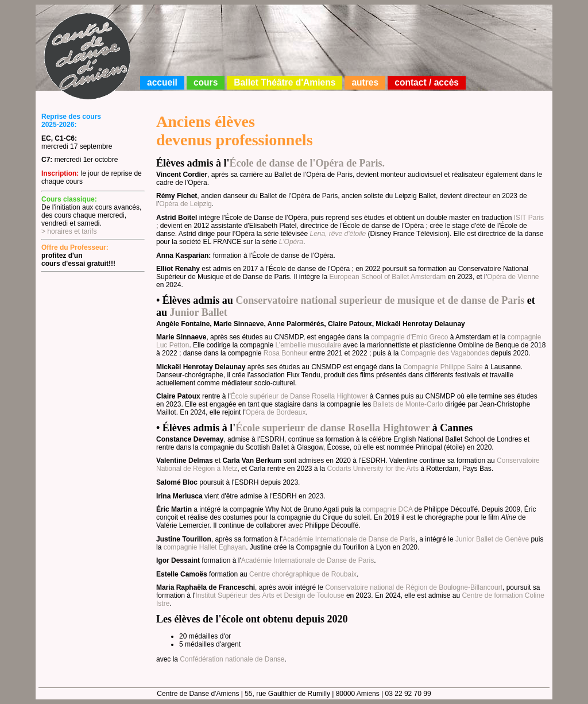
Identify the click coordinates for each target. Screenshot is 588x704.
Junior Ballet (199, 312)
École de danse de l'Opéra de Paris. (307, 163)
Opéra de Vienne (513, 277)
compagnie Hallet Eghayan (205, 547)
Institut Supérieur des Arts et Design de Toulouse (270, 595)
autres (365, 82)
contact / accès (427, 82)
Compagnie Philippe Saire (443, 367)
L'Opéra (291, 242)
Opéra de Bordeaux (276, 412)
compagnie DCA (388, 509)
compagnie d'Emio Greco (409, 337)
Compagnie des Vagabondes (445, 353)
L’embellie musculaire (308, 345)
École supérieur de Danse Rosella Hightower (299, 396)
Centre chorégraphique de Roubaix (303, 574)
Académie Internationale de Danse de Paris (349, 539)
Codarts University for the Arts (373, 469)
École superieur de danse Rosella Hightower (332, 428)
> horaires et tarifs (69, 231)
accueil (162, 82)
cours (206, 82)
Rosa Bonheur (286, 353)
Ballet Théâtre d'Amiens (285, 82)
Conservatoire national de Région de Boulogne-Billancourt (414, 587)
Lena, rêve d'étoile (338, 234)
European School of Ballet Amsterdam (388, 277)
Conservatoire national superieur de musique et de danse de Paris (380, 300)
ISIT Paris (529, 218)
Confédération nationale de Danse (232, 659)
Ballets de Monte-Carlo (408, 404)
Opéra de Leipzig (185, 204)
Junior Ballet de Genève (492, 539)
